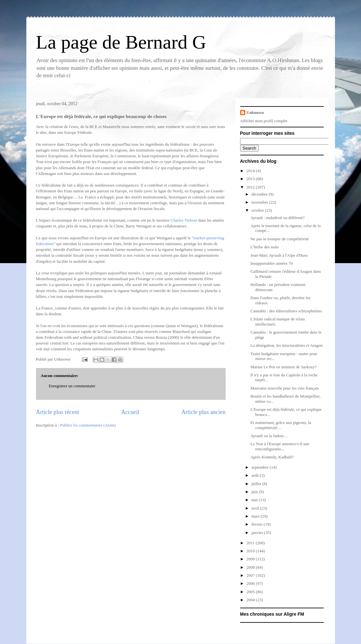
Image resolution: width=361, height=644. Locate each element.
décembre (260, 194)
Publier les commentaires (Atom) (88, 425)
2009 (251, 559)
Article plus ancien (203, 412)
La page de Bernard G (121, 42)
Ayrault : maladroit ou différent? (277, 218)
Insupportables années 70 (271, 263)
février (257, 524)
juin (255, 492)
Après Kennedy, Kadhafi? (272, 457)
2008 (251, 567)
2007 (251, 575)
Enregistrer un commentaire (72, 386)
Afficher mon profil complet (264, 121)
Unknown (255, 112)
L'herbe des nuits (265, 247)
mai (255, 500)
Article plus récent (58, 412)
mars (256, 516)
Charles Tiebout (184, 220)
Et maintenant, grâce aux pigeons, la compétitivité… (281, 425)
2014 (251, 171)
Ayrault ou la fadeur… (269, 436)
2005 (251, 592)
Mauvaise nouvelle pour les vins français (285, 388)
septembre (261, 467)
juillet (257, 484)
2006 (251, 583)
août (256, 475)
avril (256, 508)
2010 (251, 551)
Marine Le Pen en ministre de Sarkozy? (284, 367)
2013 (251, 179)
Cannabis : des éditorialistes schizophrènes (286, 311)
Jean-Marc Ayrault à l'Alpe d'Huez (279, 255)
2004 (251, 600)
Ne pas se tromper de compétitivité (280, 239)
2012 (251, 187)
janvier (258, 533)
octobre (258, 210)
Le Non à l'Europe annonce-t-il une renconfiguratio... (280, 446)
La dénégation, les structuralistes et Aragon (287, 345)
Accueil (130, 412)
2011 (251, 543)
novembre (260, 202)
